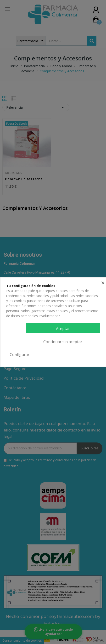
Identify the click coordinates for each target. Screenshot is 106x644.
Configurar (20, 355)
